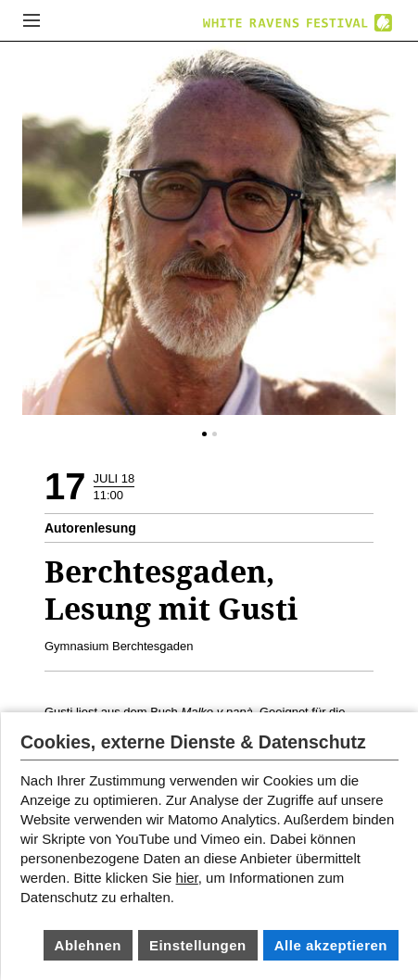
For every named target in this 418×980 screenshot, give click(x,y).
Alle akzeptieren (331, 945)
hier (187, 878)
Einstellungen (198, 945)
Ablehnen (88, 945)
